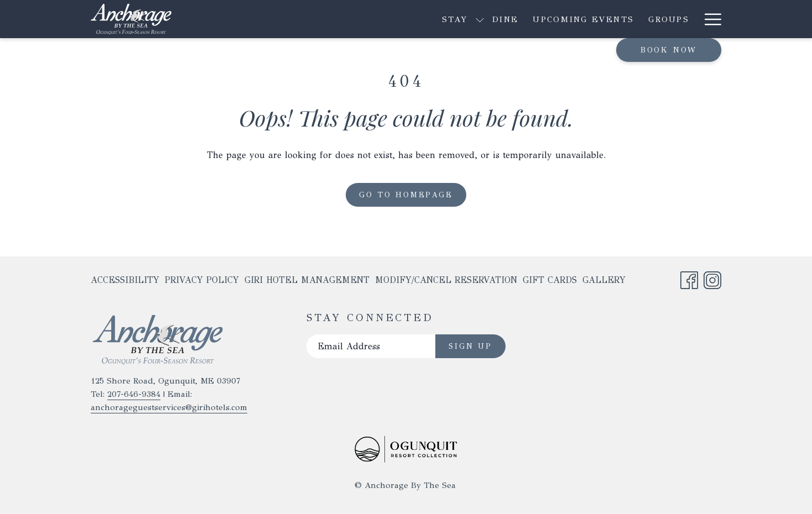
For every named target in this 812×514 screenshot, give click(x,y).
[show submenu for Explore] (619, 19)
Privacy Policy (202, 280)
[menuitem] (360, 19)
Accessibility (125, 280)
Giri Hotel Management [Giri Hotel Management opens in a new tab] (307, 282)
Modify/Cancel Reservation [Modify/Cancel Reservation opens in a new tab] (446, 282)
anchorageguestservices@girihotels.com (169, 407)
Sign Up (470, 346)
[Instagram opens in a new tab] (712, 278)
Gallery (604, 280)
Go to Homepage (406, 195)
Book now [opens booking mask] (669, 50)
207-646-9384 (134, 394)
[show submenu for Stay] (334, 19)
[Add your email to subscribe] (371, 346)
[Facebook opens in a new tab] (689, 278)
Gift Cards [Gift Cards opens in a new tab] (550, 282)
